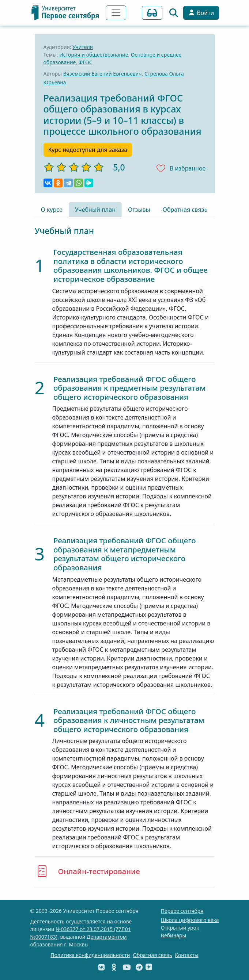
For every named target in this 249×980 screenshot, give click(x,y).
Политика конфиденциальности (90, 955)
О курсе (52, 210)
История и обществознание (94, 55)
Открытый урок (180, 928)
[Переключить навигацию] (116, 13)
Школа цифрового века (190, 920)
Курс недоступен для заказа (88, 150)
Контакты (186, 955)
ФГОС (86, 62)
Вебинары (173, 935)
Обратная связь (185, 210)
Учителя (83, 47)
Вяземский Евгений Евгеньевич (103, 74)
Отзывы (139, 210)
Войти (201, 13)
